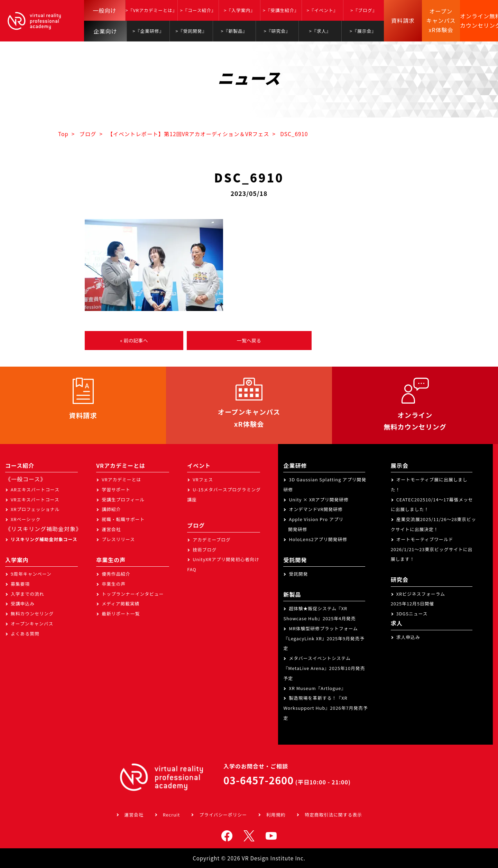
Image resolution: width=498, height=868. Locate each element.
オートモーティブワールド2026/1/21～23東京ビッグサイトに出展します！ (432, 549)
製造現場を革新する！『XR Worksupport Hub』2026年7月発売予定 (325, 708)
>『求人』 (320, 31)
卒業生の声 (114, 584)
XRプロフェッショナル (35, 509)
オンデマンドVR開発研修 (316, 509)
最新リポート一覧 (121, 614)
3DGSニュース (412, 614)
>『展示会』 (363, 31)
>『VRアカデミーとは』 (151, 10)
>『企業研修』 (148, 31)
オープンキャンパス (32, 624)
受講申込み (23, 603)
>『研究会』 (277, 31)
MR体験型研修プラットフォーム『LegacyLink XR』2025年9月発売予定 (324, 638)
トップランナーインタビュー (133, 594)
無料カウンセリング (32, 614)
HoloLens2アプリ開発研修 (318, 539)
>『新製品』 (234, 31)
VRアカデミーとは (121, 479)
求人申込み (408, 637)
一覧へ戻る (249, 340)
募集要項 (20, 584)
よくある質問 (25, 634)
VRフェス (203, 479)
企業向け (105, 31)
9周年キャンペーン (31, 574)
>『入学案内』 (239, 10)
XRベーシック (26, 519)
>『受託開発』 (191, 31)
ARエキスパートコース (35, 489)
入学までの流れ (27, 594)
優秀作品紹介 (116, 574)
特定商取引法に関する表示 (333, 815)
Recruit (172, 815)
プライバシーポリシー (223, 815)
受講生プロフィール (123, 499)
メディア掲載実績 (121, 603)
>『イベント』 (322, 10)
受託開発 (298, 574)
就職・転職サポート (123, 519)
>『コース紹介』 (198, 10)
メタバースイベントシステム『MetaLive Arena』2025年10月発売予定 (324, 668)
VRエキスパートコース (35, 499)
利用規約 (276, 815)
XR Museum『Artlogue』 (317, 688)
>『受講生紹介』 (281, 10)
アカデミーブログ (212, 540)
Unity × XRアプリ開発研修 (319, 499)
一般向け (104, 10)
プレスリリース (118, 539)
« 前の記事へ (134, 340)
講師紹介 (111, 509)
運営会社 (111, 529)
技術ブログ (205, 550)
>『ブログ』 (364, 10)
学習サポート (116, 489)
